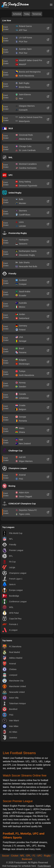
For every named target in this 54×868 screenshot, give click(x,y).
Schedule (17, 14)
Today (27, 14)
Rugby (47, 856)
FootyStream (44, 866)
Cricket (15, 856)
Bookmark (27, 859)
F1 (34, 856)
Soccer (6, 856)
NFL (22, 856)
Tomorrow (37, 14)
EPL (29, 856)
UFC (40, 856)
